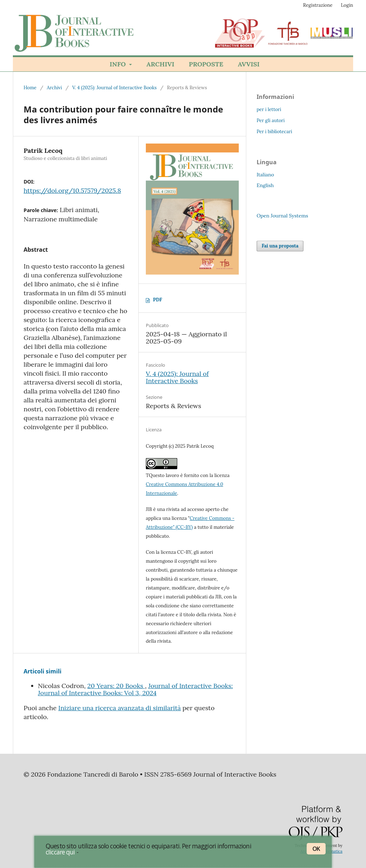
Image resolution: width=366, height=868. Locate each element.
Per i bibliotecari (274, 132)
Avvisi (249, 64)
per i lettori (269, 109)
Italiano (265, 175)
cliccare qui (60, 852)
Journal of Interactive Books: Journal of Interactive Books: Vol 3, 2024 (135, 689)
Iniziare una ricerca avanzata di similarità (120, 708)
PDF (157, 300)
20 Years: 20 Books (116, 686)
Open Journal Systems (282, 216)
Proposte (206, 64)
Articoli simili (43, 671)
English (265, 185)
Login (347, 5)
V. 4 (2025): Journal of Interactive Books (114, 88)
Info (119, 64)
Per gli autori (271, 121)
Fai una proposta (280, 246)
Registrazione (318, 5)
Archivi (160, 64)
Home (30, 88)
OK (316, 849)
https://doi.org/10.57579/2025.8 (72, 190)
